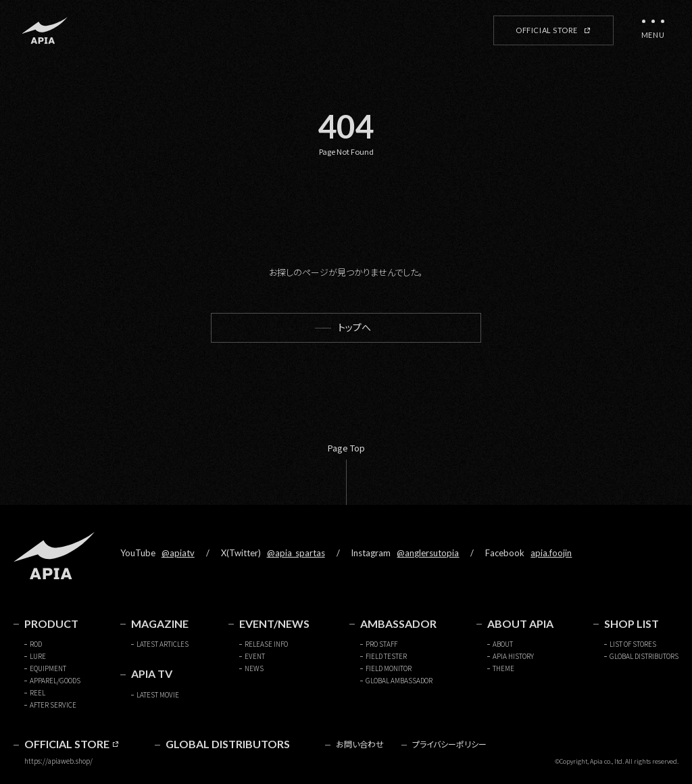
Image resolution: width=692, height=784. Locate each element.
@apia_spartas (296, 553)
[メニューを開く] (653, 30)
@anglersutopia (428, 553)
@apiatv (178, 553)
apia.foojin (551, 553)
